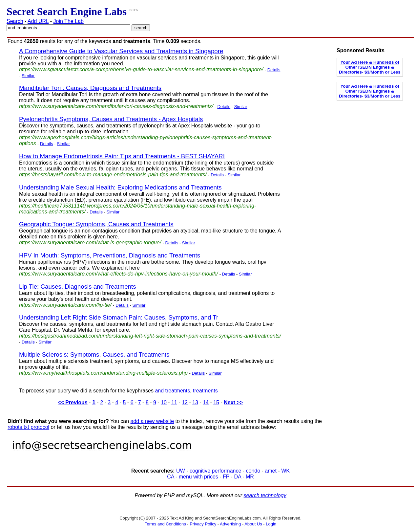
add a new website (152, 421)
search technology (265, 495)
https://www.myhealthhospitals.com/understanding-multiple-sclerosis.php (103, 373)
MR (250, 477)
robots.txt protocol (28, 427)
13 (195, 402)
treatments (205, 391)
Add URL (38, 21)
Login (271, 524)
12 (185, 402)
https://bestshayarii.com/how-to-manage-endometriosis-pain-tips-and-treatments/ (113, 175)
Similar (28, 76)
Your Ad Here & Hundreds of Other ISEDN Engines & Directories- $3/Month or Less (370, 67)
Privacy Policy (203, 524)
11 (174, 402)
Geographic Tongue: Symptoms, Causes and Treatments (96, 224)
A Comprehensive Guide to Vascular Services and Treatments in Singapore (121, 51)
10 (164, 402)
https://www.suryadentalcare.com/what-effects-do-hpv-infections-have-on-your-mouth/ (118, 274)
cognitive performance (215, 471)
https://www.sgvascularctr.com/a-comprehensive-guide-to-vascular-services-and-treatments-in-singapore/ (141, 69)
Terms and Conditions (165, 524)
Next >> (233, 402)
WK (285, 471)
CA (170, 477)
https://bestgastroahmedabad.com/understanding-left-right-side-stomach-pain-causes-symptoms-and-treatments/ (150, 336)
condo (253, 471)
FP (226, 477)
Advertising (230, 524)
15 (216, 402)
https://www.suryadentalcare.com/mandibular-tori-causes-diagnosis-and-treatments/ (116, 106)
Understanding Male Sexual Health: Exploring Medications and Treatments (120, 187)
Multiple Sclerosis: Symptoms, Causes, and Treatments (94, 355)
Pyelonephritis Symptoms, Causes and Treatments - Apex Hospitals (111, 119)
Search (15, 21)
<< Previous (73, 402)
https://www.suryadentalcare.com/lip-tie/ (65, 305)
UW (181, 471)
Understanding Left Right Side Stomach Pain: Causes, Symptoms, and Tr (119, 317)
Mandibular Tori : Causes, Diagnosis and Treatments (90, 88)
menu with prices (198, 477)
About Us (253, 524)
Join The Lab (69, 21)
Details (274, 70)
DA (237, 477)
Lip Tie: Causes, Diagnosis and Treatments (78, 287)
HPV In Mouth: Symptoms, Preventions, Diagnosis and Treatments (110, 255)
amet (271, 471)
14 (206, 402)
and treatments (172, 391)
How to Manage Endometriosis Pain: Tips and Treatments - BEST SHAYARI (122, 156)
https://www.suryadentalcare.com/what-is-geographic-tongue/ (90, 243)
